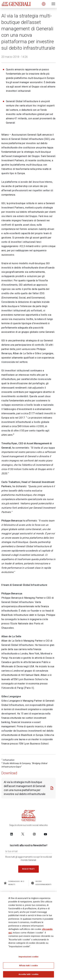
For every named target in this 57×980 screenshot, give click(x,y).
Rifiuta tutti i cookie (29, 966)
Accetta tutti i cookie (29, 974)
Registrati (29, 869)
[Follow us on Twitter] (23, 834)
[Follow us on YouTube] (45, 834)
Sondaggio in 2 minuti (14, 883)
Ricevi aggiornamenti (41, 883)
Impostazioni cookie (28, 957)
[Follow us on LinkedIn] (12, 834)
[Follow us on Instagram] (34, 834)
